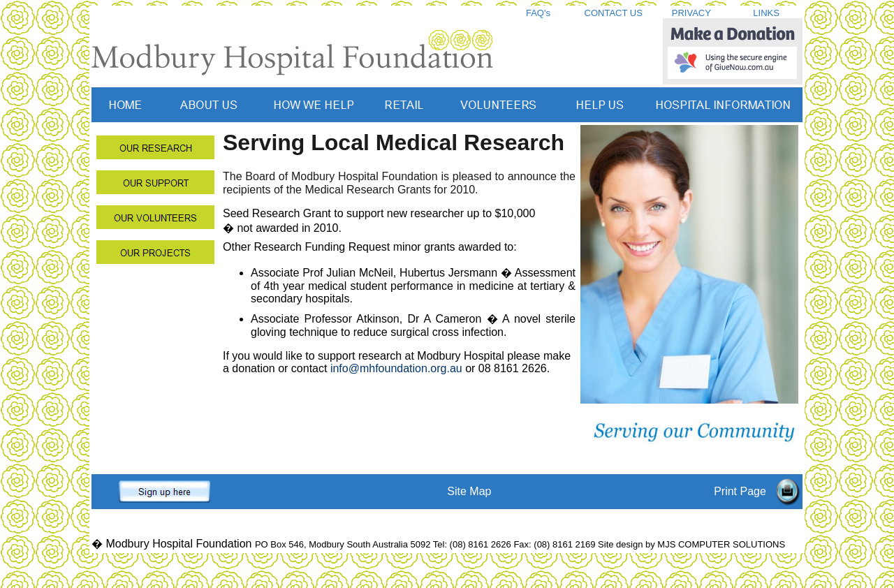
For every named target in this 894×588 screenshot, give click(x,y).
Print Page (740, 491)
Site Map (469, 491)
